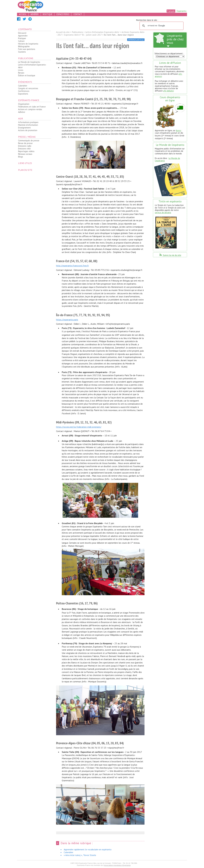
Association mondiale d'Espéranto (117, 865)
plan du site (25, 170)
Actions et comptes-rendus (30, 109)
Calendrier (23, 86)
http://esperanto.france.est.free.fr (72, 266)
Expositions (23, 94)
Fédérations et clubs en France (32, 107)
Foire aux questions (27, 49)
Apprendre (23, 36)
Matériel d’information (28, 125)
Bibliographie (24, 46)
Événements (25, 82)
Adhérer (22, 112)
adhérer (35, 14)
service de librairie (163, 213)
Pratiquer (22, 38)
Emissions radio (25, 146)
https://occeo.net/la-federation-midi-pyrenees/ (79, 427)
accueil (23, 14)
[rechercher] (161, 26)
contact (78, 14)
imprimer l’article (136, 40)
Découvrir (22, 33)
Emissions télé (24, 149)
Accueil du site (63, 32)
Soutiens (22, 52)
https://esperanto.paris (67, 320)
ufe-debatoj (169, 91)
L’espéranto (25, 29)
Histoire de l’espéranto (28, 44)
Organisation (24, 104)
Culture (21, 41)
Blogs (21, 157)
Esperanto (182, 11)
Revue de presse (25, 143)
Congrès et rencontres (28, 88)
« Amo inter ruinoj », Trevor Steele (80, 855)
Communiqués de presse (29, 141)
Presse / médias (27, 137)
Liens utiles (25, 163)
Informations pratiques (28, 122)
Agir (21, 118)
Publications (26, 58)
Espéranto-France (29, 100)
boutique (48, 14)
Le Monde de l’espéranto (29, 62)
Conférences (24, 91)
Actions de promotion (28, 130)
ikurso (178, 130)
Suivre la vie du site (170, 255)
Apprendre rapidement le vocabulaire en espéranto (88, 849)
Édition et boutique (27, 75)
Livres (21, 70)
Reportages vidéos (26, 151)
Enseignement (24, 128)
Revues (21, 73)
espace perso (63, 14)
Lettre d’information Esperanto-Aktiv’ (32, 66)
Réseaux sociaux (25, 154)
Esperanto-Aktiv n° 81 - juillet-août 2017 (83, 35)
